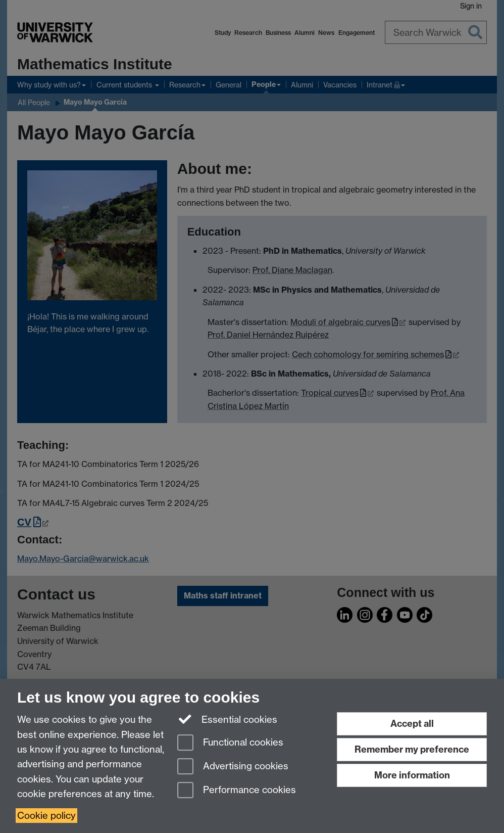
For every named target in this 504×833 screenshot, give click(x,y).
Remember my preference (412, 749)
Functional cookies (230, 743)
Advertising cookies (233, 767)
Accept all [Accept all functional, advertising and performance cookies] (412, 724)
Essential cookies (228, 719)
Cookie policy (46, 816)
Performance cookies (237, 791)
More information (412, 775)
